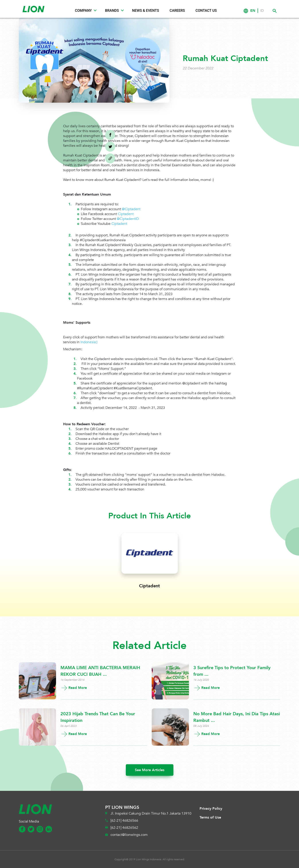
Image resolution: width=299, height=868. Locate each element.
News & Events (146, 11)
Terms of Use (210, 817)
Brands (112, 11)
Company (83, 11)
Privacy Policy (211, 809)
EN (253, 11)
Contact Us (206, 11)
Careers (177, 11)
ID (262, 11)
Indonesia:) (89, 342)
